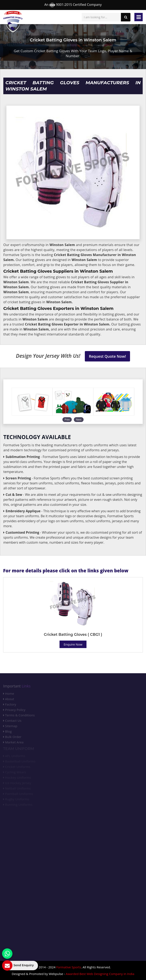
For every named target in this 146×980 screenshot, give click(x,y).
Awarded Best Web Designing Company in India (100, 974)
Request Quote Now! (108, 356)
